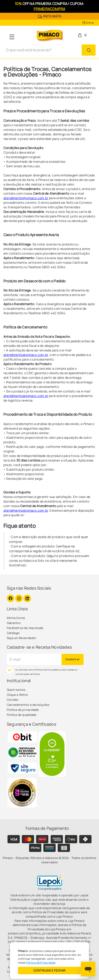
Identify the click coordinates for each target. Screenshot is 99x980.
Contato (13, 700)
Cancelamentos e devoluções (28, 705)
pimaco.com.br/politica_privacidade (33, 933)
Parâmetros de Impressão (25, 628)
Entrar (88, 23)
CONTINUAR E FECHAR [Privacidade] (49, 970)
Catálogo (13, 633)
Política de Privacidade (41, 963)
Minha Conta (16, 618)
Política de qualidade (22, 715)
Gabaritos (14, 623)
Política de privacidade (23, 710)
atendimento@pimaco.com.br (26, 198)
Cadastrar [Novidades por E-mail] (73, 659)
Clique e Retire (17, 695)
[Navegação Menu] (12, 37)
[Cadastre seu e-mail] (34, 659)
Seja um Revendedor (22, 638)
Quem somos (16, 690)
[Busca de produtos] (43, 50)
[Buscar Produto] (89, 50)
